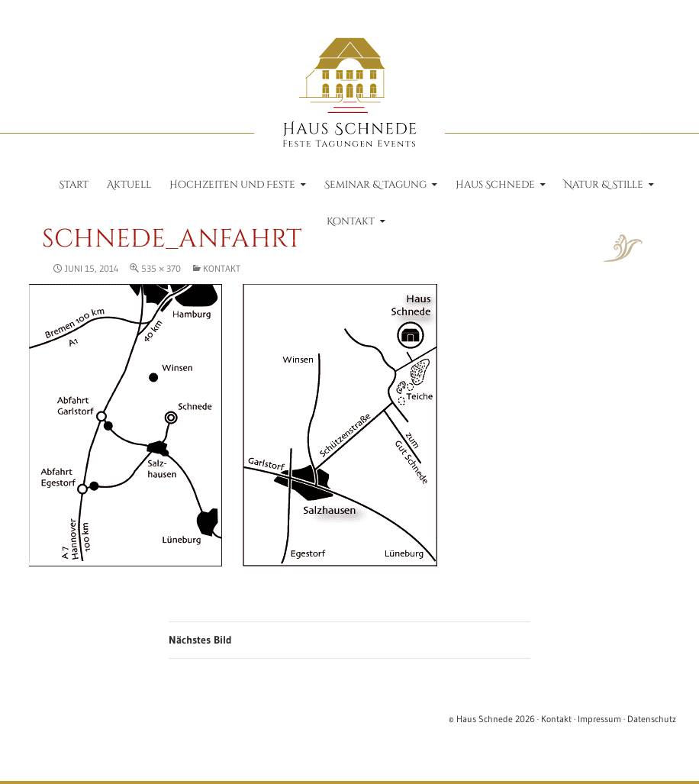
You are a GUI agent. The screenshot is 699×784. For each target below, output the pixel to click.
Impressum (599, 719)
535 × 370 (161, 268)
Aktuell (129, 185)
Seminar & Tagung (375, 185)
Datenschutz (652, 719)
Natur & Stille (604, 185)
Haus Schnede (495, 185)
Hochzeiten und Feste (232, 185)
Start (74, 185)
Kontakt (351, 221)
